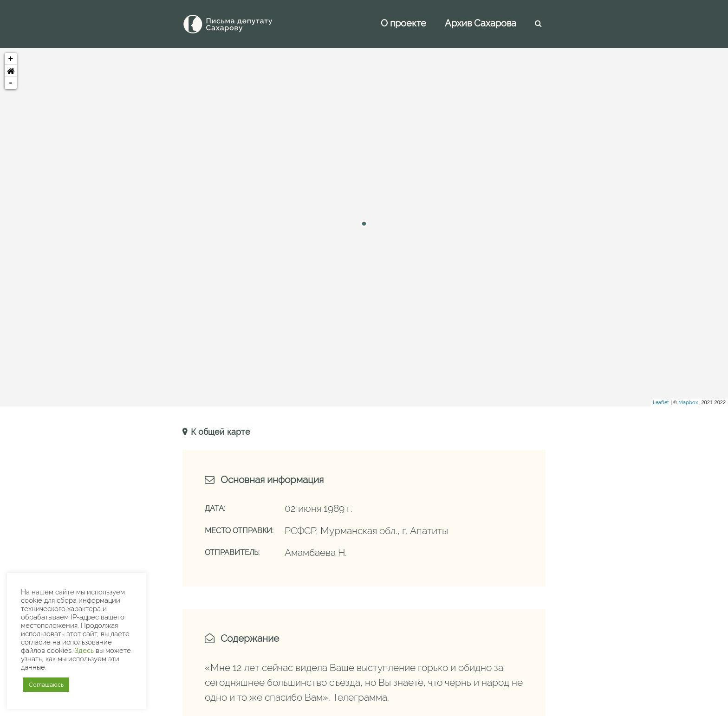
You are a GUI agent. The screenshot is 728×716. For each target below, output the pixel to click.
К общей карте (219, 432)
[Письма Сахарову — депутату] (240, 24)
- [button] (11, 83)
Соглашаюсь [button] (46, 685)
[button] (11, 71)
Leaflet (661, 403)
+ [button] (11, 59)
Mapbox (688, 403)
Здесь (84, 650)
